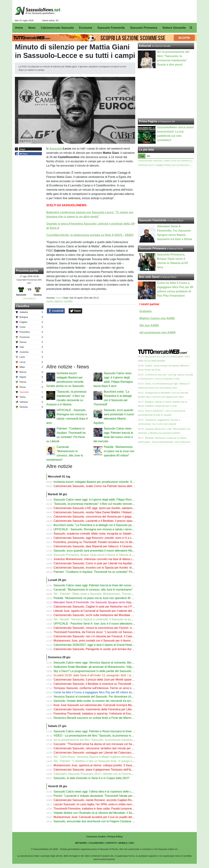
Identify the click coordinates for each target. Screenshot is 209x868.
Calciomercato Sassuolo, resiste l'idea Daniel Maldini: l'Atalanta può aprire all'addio (106, 512)
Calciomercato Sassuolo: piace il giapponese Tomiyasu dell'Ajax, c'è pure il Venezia (106, 770)
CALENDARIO (96, 843)
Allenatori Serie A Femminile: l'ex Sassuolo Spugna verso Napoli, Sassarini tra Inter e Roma (111, 602)
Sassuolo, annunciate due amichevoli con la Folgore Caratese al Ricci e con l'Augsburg (108, 821)
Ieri (148, 156)
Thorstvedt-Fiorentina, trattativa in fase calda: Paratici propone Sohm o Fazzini (103, 809)
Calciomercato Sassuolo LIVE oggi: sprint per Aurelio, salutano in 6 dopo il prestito (105, 508)
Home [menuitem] (19, 28)
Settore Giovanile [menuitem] (174, 28)
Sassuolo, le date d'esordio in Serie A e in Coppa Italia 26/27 (92, 778)
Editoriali (145, 46)
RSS (132, 843)
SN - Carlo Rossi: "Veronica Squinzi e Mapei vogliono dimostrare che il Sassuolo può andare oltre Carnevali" (122, 757)
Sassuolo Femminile (153, 220)
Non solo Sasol (149, 277)
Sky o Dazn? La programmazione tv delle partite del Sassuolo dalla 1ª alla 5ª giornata (107, 671)
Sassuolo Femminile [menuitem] (111, 28)
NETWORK (81, 843)
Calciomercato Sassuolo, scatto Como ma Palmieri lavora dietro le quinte (100, 486)
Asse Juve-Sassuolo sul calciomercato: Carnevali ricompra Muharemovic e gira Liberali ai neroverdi (116, 705)
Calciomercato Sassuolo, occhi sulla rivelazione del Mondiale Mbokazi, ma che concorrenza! (112, 615)
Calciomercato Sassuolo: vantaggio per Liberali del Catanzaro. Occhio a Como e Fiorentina (111, 753)
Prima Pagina (148, 121)
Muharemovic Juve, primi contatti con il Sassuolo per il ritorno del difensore (101, 641)
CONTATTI (111, 843)
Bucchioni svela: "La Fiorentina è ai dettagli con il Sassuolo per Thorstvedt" (101, 525)
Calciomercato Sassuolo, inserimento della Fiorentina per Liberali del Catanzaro (104, 709)
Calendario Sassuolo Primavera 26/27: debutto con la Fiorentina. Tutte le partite (104, 774)
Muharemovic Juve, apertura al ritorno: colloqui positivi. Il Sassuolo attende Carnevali (107, 765)
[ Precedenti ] (29, 298)
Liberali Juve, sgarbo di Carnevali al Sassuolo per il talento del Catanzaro (100, 611)
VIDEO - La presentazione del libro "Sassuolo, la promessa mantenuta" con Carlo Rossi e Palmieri (115, 736)
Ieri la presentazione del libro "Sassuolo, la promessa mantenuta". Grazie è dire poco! (107, 740)
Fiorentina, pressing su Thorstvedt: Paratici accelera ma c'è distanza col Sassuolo (105, 542)
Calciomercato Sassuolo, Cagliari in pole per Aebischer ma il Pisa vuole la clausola (106, 607)
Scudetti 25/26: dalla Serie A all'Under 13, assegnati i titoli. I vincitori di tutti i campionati (108, 675)
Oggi (142, 156)
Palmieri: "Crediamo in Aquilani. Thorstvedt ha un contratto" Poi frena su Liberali (104, 572)
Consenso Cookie (96, 837)
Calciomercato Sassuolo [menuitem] (57, 28)
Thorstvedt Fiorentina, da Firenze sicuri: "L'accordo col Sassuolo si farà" (99, 632)
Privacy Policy (115, 837)
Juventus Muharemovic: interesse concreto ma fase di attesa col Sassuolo (100, 559)
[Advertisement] (166, 192)
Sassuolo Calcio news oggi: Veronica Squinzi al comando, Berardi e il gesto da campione (110, 663)
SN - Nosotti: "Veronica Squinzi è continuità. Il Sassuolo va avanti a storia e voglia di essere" (112, 619)
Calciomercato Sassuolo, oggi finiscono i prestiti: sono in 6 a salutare (97, 538)
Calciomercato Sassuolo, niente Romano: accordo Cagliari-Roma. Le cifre (100, 800)
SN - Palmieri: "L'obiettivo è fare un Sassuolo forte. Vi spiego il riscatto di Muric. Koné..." (109, 761)
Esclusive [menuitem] (86, 28)
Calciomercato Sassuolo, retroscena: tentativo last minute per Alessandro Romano (105, 748)
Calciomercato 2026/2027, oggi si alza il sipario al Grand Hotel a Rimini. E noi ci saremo (109, 645)
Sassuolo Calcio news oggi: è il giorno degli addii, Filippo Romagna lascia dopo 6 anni (108, 500)
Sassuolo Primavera (152, 248)
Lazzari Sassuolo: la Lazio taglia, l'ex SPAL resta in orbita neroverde (96, 804)
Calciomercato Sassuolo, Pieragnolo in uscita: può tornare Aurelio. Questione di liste (107, 649)
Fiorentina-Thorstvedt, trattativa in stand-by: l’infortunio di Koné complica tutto (102, 714)
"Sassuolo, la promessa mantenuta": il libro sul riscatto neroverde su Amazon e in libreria (109, 504)
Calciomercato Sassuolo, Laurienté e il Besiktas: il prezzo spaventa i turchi (100, 521)
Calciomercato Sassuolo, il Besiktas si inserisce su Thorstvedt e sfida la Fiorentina (105, 684)
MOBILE (123, 843)
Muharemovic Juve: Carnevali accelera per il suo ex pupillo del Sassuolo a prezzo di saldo (110, 817)
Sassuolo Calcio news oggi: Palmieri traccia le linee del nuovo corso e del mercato (105, 585)
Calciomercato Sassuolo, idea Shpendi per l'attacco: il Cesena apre (96, 546)
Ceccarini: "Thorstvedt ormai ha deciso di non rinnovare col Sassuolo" (97, 744)
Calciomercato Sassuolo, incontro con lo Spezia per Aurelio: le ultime (97, 568)
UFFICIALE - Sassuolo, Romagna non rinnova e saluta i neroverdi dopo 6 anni (103, 529)
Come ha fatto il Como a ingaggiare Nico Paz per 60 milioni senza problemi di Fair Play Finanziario (116, 692)
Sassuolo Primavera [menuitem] (144, 28)
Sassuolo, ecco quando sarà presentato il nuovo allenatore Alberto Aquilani (101, 551)
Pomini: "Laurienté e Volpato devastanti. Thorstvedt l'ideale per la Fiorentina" (102, 796)
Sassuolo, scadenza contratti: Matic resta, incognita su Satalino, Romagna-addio (104, 534)
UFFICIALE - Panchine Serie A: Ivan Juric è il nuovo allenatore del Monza (100, 624)
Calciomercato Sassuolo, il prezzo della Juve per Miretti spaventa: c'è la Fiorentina (105, 680)
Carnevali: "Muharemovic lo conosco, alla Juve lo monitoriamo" (93, 590)
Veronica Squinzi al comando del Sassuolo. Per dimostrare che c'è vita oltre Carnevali (108, 697)
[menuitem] (191, 28)
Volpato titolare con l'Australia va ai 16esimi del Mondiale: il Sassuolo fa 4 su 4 (103, 813)
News (59, 298)
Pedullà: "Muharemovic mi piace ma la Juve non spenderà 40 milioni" (119, 451)
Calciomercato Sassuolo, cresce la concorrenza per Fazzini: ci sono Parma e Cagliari (107, 628)
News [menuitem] (32, 28)
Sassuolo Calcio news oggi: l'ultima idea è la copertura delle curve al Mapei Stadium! (107, 792)
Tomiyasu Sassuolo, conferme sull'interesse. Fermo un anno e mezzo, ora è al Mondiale (109, 688)
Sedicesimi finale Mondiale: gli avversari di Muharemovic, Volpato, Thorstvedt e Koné (107, 667)
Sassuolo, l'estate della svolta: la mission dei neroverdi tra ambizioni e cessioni (103, 701)
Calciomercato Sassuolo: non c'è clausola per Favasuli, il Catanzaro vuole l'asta (104, 636)
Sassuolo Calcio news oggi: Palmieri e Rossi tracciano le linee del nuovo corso (103, 731)
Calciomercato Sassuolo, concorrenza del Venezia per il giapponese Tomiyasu (103, 517)
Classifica (23, 306)
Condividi (56, 311)
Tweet (75, 311)
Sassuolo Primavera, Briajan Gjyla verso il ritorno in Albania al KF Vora (98, 555)
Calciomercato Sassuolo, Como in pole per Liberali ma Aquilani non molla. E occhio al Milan (111, 563)
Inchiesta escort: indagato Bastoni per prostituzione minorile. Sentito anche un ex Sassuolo (111, 482)
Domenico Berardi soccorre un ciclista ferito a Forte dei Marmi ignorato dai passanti (106, 718)
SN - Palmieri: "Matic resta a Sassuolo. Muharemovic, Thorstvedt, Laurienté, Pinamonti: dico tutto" (115, 594)
